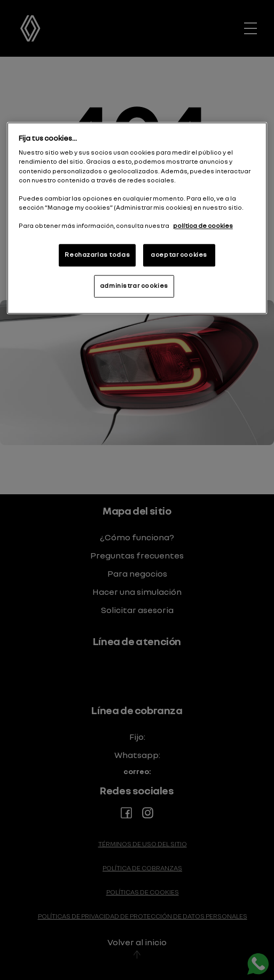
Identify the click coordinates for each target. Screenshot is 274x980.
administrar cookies (134, 286)
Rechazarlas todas (97, 255)
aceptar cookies (179, 255)
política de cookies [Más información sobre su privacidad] (203, 226)
